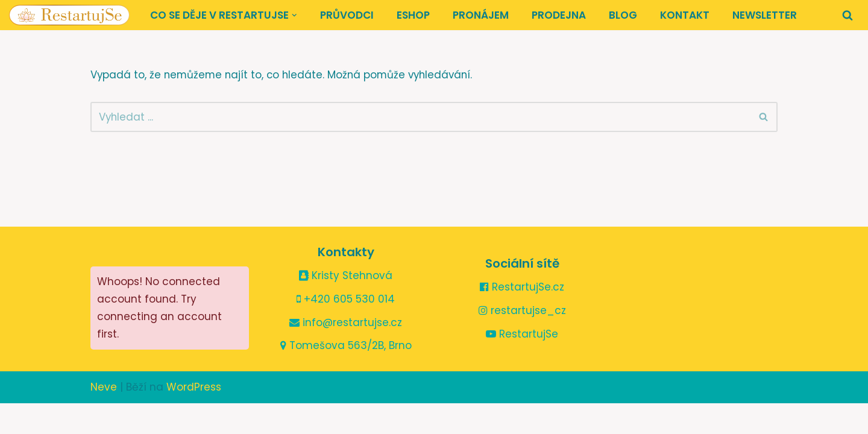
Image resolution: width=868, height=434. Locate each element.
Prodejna (559, 15)
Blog (623, 15)
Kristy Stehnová (346, 306)
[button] (294, 15)
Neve (104, 418)
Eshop (413, 15)
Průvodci (347, 15)
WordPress (194, 418)
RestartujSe (522, 365)
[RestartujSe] (69, 15)
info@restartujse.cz (346, 353)
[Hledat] (848, 15)
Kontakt (685, 15)
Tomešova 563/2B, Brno (346, 376)
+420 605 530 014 (346, 329)
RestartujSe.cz (522, 318)
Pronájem (481, 15)
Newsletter (765, 15)
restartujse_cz (522, 341)
